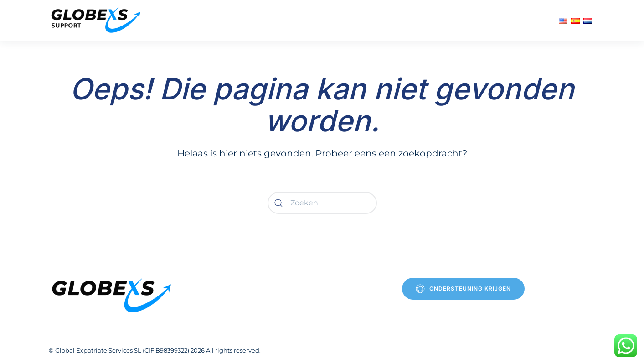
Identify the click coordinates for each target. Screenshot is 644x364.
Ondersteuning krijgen (463, 289)
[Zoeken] (322, 203)
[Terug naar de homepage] (97, 21)
